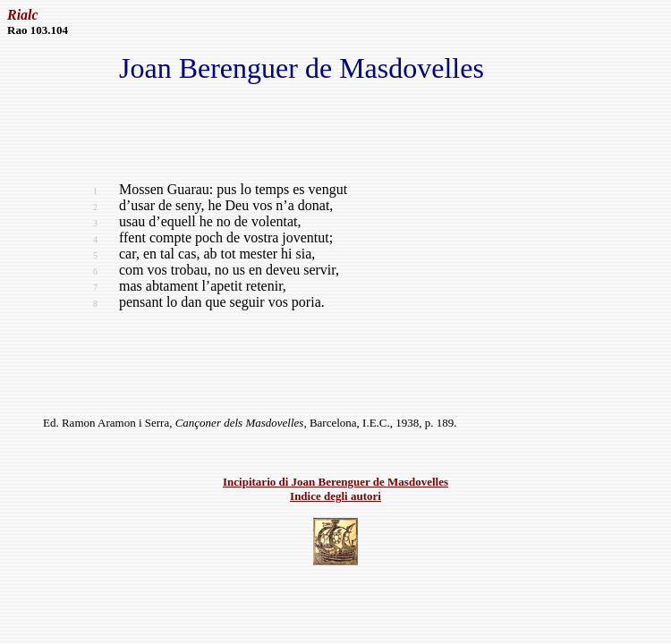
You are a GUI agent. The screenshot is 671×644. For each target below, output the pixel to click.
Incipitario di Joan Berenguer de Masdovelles (335, 482)
